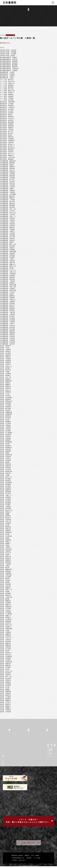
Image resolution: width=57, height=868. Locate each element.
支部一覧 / (22, 858)
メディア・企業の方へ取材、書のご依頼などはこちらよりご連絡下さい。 (30, 821)
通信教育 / (29, 858)
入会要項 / (15, 860)
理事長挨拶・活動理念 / (18, 856)
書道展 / (37, 856)
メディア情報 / (37, 858)
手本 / (33, 856)
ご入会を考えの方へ (30, 843)
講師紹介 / (27, 856)
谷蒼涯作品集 (15, 858)
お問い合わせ (22, 860)
